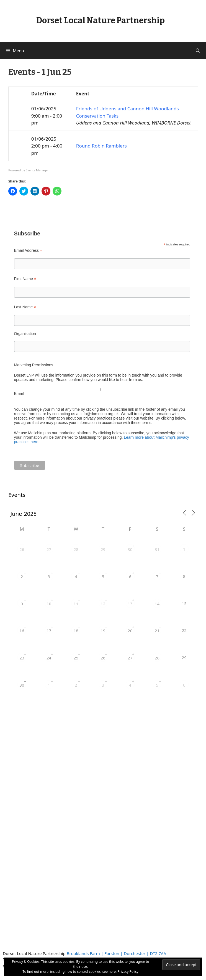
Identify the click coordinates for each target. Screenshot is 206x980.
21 (157, 631)
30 (130, 549)
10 (49, 604)
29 (103, 549)
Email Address (28, 251)
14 (157, 604)
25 (76, 658)
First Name (25, 279)
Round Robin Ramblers (101, 146)
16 (22, 631)
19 (103, 631)
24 (49, 658)
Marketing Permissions (34, 365)
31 (157, 549)
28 (76, 549)
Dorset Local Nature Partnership (101, 21)
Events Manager (37, 170)
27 (49, 549)
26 (22, 549)
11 (76, 604)
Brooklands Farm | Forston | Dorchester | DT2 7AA (116, 953)
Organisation (25, 334)
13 (130, 604)
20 (130, 631)
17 (49, 631)
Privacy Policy (128, 972)
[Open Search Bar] (198, 50)
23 (22, 658)
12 (103, 604)
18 (76, 631)
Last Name (25, 307)
